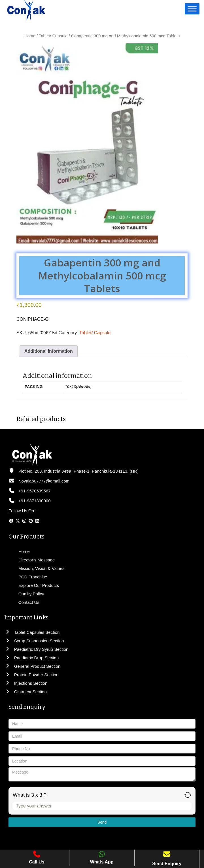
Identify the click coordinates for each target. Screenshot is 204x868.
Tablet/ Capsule (53, 36)
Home (30, 36)
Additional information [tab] (49, 351)
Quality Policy (31, 594)
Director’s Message (36, 560)
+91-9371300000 (30, 501)
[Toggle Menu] (192, 9)
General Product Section (32, 666)
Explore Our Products (38, 585)
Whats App (102, 857)
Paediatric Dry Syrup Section (36, 649)
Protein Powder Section (31, 675)
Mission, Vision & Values (41, 568)
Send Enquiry (167, 864)
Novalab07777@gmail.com (39, 481)
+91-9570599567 (30, 491)
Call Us (37, 857)
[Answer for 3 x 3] (102, 806)
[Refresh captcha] (188, 795)
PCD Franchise (32, 577)
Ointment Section (25, 692)
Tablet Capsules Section (32, 632)
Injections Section (26, 683)
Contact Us (28, 602)
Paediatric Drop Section (31, 658)
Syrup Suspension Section (34, 641)
